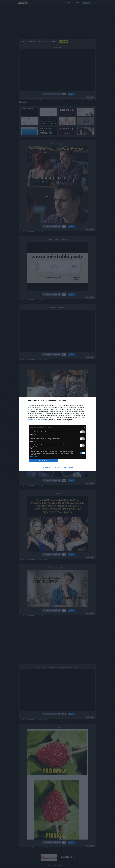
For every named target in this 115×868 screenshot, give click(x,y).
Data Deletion (46, 468)
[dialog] (58, 434)
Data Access (57, 468)
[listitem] (58, 427)
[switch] (82, 432)
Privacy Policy (69, 468)
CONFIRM (43, 461)
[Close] (92, 401)
